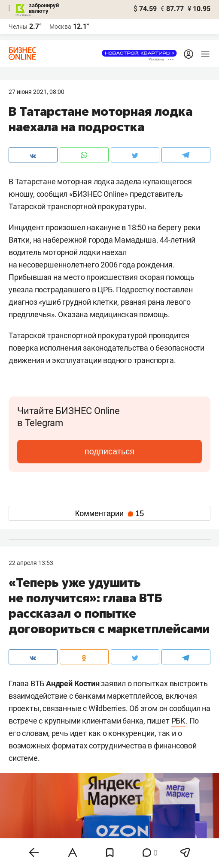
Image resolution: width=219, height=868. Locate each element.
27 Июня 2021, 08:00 (36, 92)
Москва (60, 27)
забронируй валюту (44, 8)
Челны (18, 27)
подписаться (109, 451)
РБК (178, 721)
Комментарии (109, 514)
